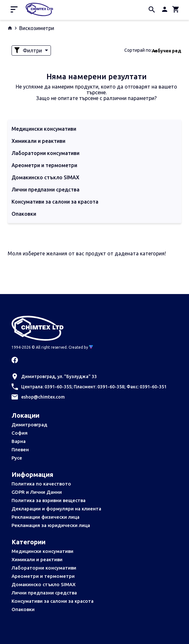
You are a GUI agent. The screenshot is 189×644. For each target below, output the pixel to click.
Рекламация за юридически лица (51, 525)
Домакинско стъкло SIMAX (44, 584)
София (20, 433)
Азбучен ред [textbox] (167, 51)
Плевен (20, 450)
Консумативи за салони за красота (53, 601)
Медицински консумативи (42, 551)
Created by (81, 347)
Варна (19, 441)
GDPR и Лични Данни (37, 492)
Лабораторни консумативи (44, 568)
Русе (17, 458)
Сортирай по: (138, 50)
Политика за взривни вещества (49, 500)
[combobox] (167, 50)
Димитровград (29, 425)
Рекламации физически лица (45, 517)
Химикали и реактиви (37, 559)
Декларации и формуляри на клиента (56, 509)
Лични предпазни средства (44, 593)
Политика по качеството (41, 484)
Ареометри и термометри (43, 576)
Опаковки (23, 609)
